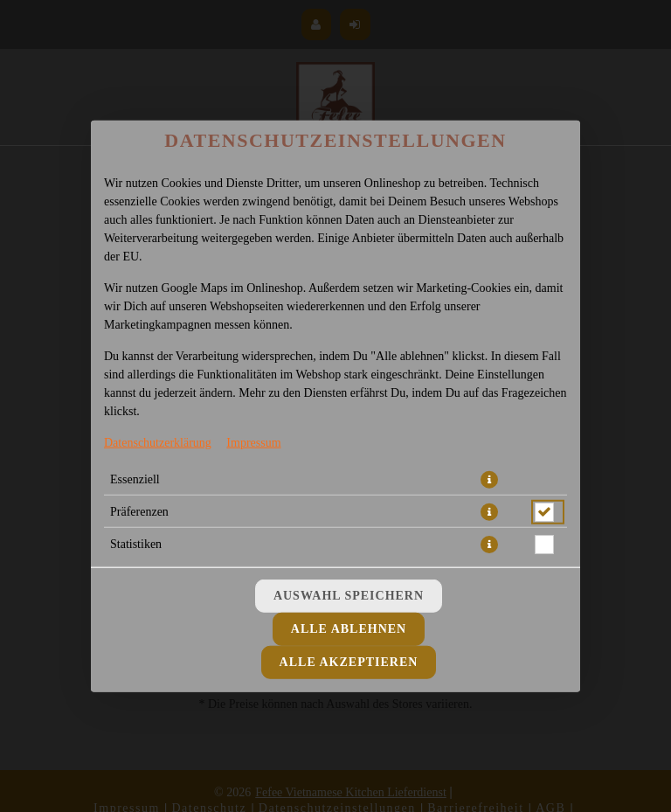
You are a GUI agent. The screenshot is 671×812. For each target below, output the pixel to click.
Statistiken (136, 543)
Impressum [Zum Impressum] (253, 442)
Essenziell (135, 479)
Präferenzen (139, 511)
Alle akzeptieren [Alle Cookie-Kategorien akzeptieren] (349, 662)
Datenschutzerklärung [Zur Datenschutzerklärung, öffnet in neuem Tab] (158, 442)
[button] (489, 479)
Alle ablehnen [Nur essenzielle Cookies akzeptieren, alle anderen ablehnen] (349, 629)
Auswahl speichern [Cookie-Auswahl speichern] (349, 596)
